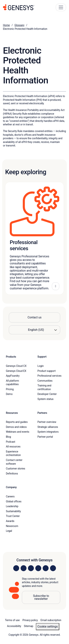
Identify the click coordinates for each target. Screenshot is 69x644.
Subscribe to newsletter (41, 597)
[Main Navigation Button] (61, 7)
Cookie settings (47, 627)
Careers (10, 496)
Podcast (10, 442)
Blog (8, 437)
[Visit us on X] (31, 568)
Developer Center (47, 394)
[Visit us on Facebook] (38, 568)
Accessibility (14, 626)
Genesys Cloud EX (16, 371)
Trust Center (13, 516)
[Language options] (34, 330)
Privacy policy (30, 620)
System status (46, 399)
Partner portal (45, 437)
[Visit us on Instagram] (24, 568)
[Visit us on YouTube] (46, 568)
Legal (9, 531)
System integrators (48, 432)
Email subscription (51, 620)
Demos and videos (16, 427)
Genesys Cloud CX (16, 366)
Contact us (35, 317)
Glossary (19, 25)
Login (41, 366)
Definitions (12, 474)
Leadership (12, 506)
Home (6, 25)
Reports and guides (17, 422)
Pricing (10, 389)
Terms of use (12, 620)
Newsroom (12, 526)
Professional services (49, 376)
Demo (9, 394)
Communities (45, 381)
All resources (13, 447)
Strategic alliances (48, 427)
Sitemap (29, 626)
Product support (47, 371)
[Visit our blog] (53, 568)
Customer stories (16, 469)
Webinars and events (18, 432)
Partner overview (47, 422)
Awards (10, 521)
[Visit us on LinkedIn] (16, 568)
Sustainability (13, 511)
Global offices (14, 501)
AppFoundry (13, 376)
